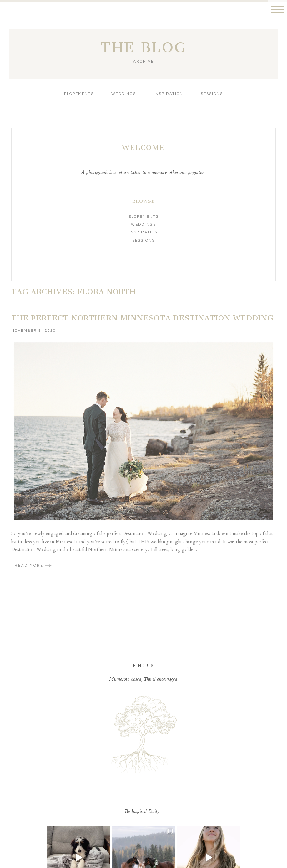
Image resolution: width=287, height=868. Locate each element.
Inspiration (168, 94)
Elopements (79, 94)
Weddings (124, 94)
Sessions (212, 94)
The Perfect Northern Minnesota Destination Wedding (142, 318)
